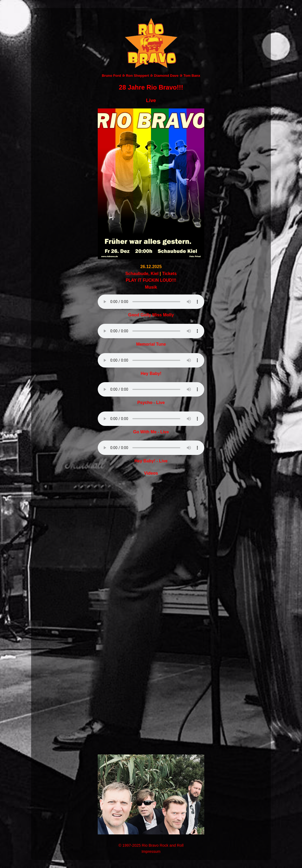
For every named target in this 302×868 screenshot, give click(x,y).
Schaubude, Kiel (142, 274)
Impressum (151, 851)
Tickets (169, 274)
